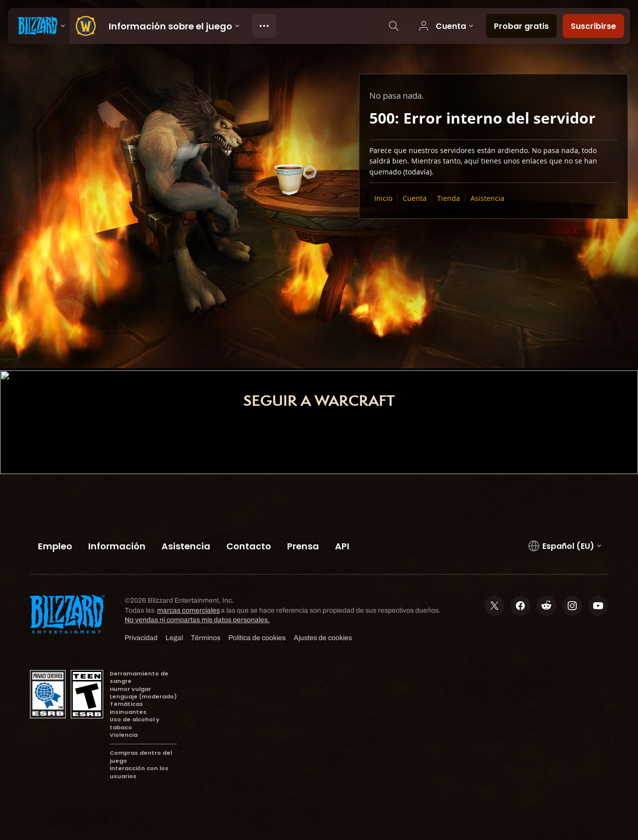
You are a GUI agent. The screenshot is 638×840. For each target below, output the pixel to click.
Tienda (449, 198)
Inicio (383, 198)
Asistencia (487, 198)
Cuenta (415, 198)
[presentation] (39, 26)
